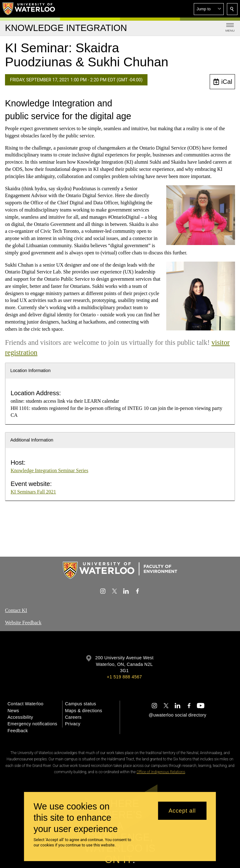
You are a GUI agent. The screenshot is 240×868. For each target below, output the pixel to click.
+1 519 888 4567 (124, 677)
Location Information (30, 370)
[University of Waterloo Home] (29, 9)
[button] (209, 9)
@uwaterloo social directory (177, 715)
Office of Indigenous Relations (161, 772)
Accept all (182, 811)
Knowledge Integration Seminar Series (49, 470)
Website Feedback (23, 622)
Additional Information (32, 440)
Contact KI (16, 610)
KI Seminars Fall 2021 (33, 492)
